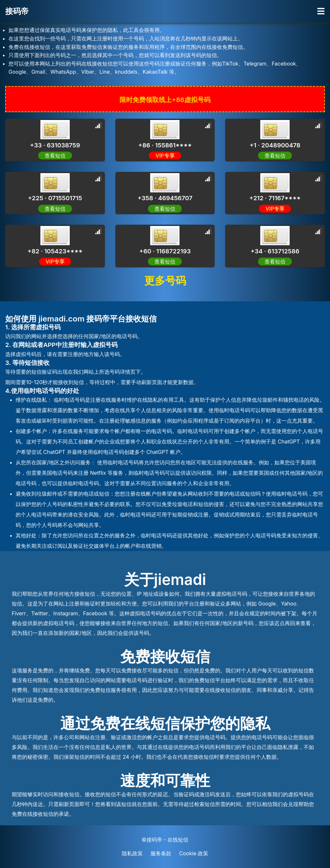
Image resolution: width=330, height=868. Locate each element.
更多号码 (165, 281)
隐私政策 (132, 853)
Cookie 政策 (194, 853)
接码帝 (17, 11)
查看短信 (165, 209)
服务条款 (161, 853)
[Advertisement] (52, 147)
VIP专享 (165, 156)
